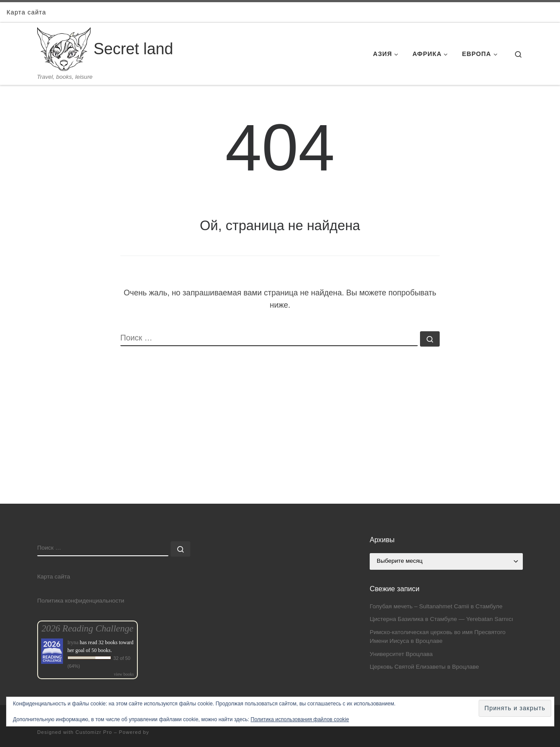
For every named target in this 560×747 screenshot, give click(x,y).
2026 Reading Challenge (87, 628)
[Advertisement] (280, 442)
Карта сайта (54, 577)
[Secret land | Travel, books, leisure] (64, 48)
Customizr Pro (94, 732)
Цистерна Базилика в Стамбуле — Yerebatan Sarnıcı (441, 619)
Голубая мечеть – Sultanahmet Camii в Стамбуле (436, 606)
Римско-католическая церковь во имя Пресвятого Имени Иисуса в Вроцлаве (438, 637)
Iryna (73, 642)
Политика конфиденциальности (81, 601)
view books (124, 674)
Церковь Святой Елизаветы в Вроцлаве (424, 667)
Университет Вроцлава (401, 654)
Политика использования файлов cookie (300, 719)
